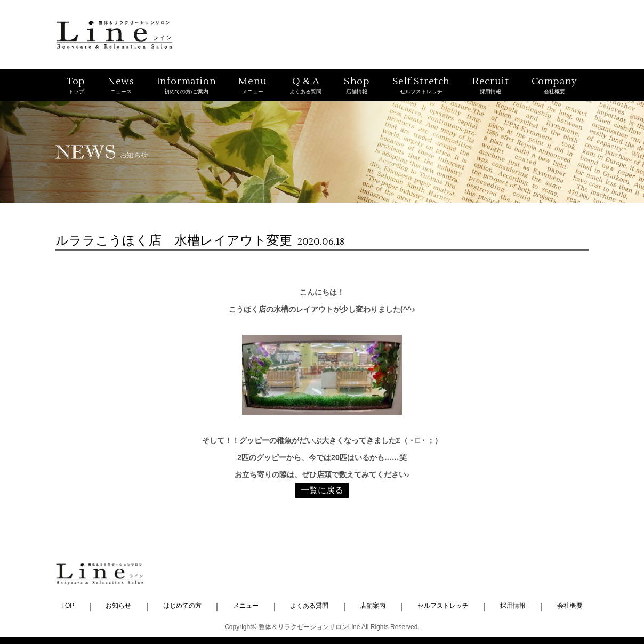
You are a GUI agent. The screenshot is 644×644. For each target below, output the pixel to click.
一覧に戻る (322, 490)
